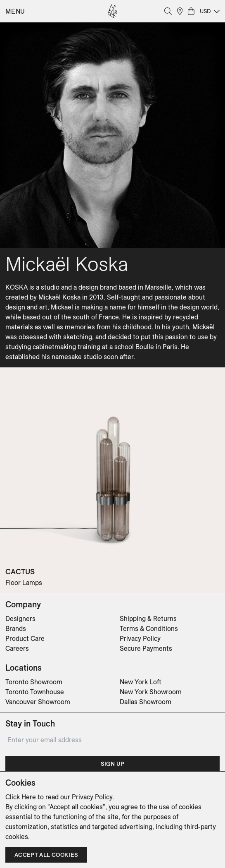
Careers (17, 648)
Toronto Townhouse (35, 692)
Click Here (21, 797)
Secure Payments (146, 648)
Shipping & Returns (148, 619)
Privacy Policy (140, 638)
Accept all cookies (46, 855)
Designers (20, 619)
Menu (15, 11)
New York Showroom (151, 692)
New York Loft (141, 682)
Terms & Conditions (149, 628)
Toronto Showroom (34, 682)
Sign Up (112, 764)
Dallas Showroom (146, 702)
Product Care (25, 638)
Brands (16, 628)
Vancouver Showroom (38, 702)
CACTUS (20, 572)
